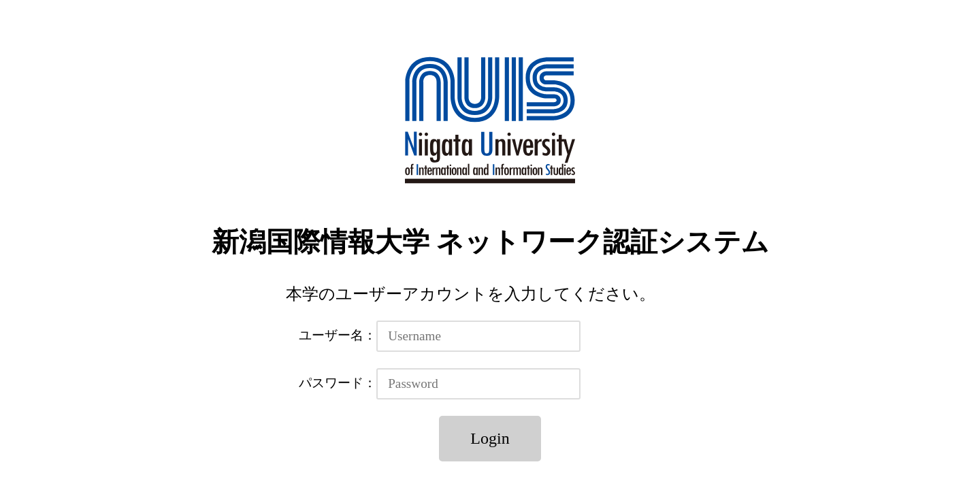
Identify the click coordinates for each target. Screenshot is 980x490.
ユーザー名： (338, 335)
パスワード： (338, 383)
